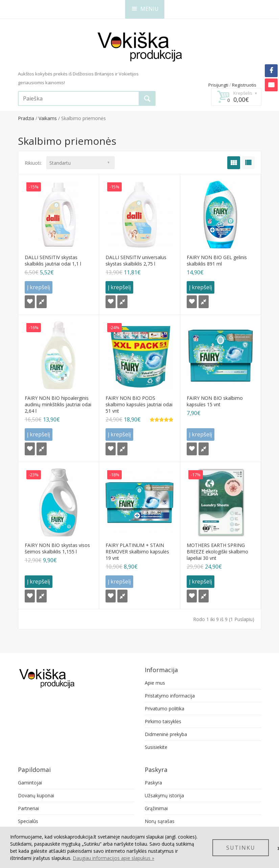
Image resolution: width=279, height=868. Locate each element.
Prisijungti (218, 85)
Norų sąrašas (160, 821)
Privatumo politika (165, 709)
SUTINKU (241, 848)
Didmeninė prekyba (166, 734)
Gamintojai (30, 783)
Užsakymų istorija (164, 795)
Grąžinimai (156, 808)
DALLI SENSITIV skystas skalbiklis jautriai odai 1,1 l (53, 260)
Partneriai (28, 808)
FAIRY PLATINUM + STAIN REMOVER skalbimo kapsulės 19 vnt (137, 552)
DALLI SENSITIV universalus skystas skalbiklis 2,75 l (136, 260)
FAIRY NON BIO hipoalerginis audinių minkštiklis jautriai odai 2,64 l (58, 404)
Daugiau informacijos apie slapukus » (113, 858)
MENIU (145, 9)
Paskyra (153, 783)
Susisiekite (156, 747)
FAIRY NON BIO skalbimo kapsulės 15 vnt (215, 401)
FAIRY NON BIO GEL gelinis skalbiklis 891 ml (217, 260)
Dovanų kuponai (36, 795)
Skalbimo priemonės (84, 118)
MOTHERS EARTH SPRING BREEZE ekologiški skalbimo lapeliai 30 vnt (217, 552)
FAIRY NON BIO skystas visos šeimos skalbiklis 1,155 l (57, 548)
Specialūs (28, 821)
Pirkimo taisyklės (163, 721)
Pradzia (26, 118)
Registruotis (244, 85)
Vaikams (48, 118)
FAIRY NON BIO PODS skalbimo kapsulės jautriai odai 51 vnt (139, 404)
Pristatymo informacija (170, 696)
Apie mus (155, 683)
